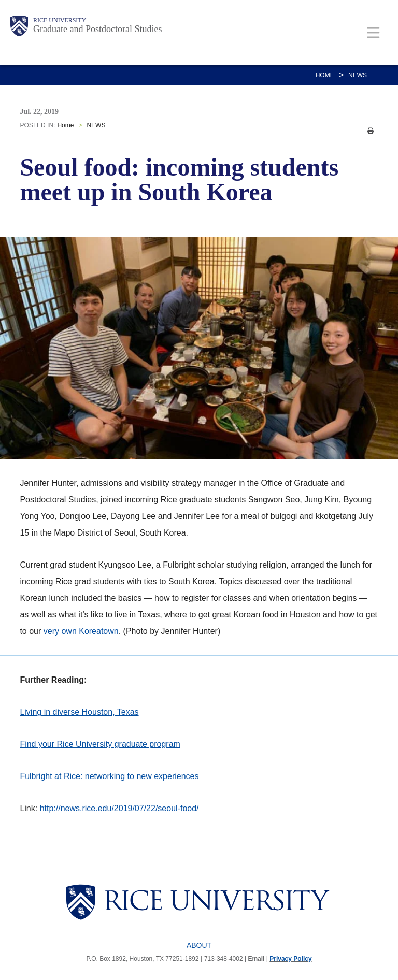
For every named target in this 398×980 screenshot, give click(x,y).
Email (256, 959)
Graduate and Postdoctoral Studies (97, 29)
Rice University (60, 20)
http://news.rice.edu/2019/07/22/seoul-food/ (119, 808)
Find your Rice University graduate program (100, 744)
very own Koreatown (81, 631)
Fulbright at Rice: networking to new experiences (109, 776)
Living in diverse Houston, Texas (79, 712)
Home (325, 75)
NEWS (358, 75)
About (199, 945)
